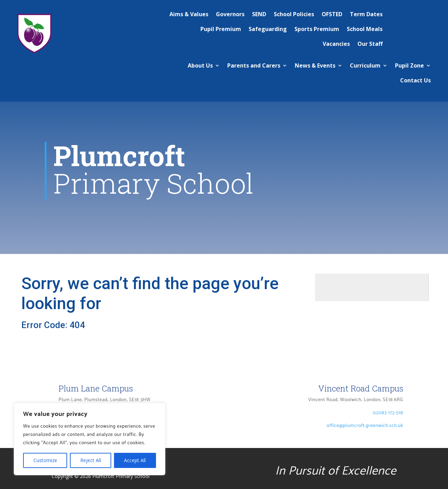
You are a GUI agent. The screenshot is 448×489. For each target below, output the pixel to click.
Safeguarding (268, 29)
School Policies (294, 14)
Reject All (91, 460)
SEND (259, 14)
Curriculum (365, 65)
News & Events (315, 65)
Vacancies (336, 44)
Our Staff (370, 44)
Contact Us (415, 80)
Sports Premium (317, 29)
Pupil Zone (409, 65)
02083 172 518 (388, 413)
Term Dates (366, 14)
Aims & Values (189, 14)
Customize (45, 460)
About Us (200, 65)
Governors (230, 14)
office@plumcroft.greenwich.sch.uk (365, 426)
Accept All (135, 460)
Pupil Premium (221, 29)
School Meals (365, 29)
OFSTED (332, 14)
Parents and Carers (254, 65)
